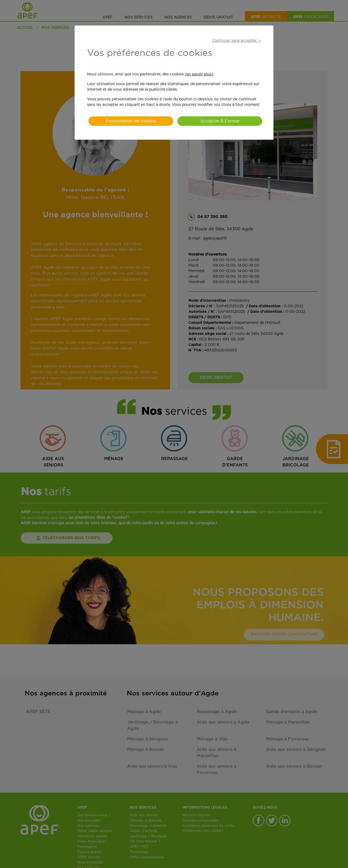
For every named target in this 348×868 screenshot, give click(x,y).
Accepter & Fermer (220, 121)
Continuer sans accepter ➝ (236, 41)
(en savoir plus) (199, 74)
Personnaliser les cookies (131, 121)
